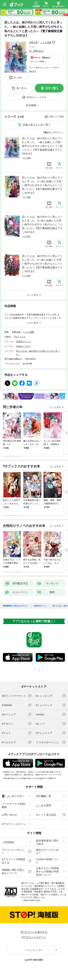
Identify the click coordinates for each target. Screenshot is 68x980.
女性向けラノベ (24, 342)
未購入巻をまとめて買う (37, 125)
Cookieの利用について (48, 861)
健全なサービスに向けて (47, 852)
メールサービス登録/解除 (14, 805)
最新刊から (58, 132)
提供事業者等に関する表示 (47, 842)
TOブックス (20, 337)
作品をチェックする (36, 97)
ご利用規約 (8, 842)
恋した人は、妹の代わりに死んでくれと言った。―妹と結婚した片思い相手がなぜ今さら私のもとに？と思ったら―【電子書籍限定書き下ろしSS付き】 (42, 146)
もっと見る (55, 407)
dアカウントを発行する (34, 932)
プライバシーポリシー (13, 852)
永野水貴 (33, 43)
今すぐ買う (52, 88)
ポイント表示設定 (46, 815)
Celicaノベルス (23, 346)
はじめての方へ (13, 796)
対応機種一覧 (44, 796)
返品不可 (33, 71)
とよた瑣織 (46, 43)
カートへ (21, 88)
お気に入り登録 (56, 117)
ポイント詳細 (37, 61)
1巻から (47, 132)
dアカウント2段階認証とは (13, 861)
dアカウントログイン (14, 824)
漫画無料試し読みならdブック (15, 606)
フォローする (54, 42)
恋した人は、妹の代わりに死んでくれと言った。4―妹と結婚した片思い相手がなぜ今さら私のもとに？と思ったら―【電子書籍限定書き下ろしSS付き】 (42, 264)
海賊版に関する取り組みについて (13, 871)
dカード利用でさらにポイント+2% (43, 68)
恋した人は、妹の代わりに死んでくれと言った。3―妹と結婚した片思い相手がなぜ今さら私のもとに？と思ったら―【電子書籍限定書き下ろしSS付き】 (42, 224)
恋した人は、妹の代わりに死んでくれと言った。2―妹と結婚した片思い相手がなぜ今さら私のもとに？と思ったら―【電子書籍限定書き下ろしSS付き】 (42, 185)
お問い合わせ (9, 815)
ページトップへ (34, 950)
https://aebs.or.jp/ (32, 900)
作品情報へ (32, 105)
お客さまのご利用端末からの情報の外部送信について (47, 871)
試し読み (18, 78)
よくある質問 (44, 805)
